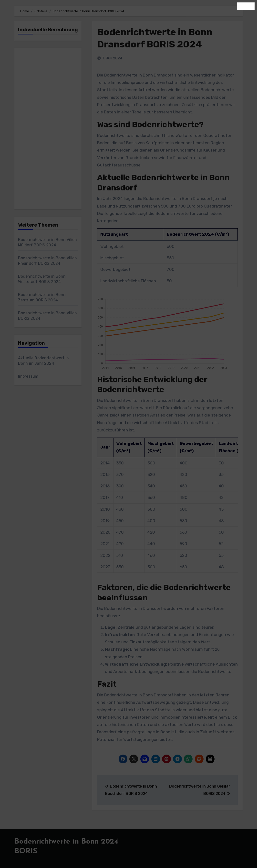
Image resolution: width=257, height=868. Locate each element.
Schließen (246, 6)
